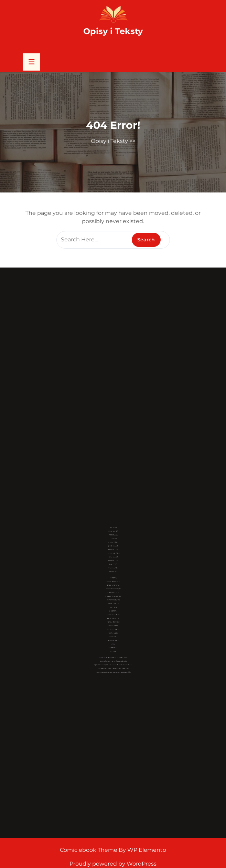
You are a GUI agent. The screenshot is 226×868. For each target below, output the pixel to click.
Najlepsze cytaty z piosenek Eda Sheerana (113, 636)
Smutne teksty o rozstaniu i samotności (113, 630)
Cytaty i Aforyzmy (113, 588)
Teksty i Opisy (113, 616)
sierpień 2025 (113, 574)
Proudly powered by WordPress (113, 864)
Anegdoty (113, 584)
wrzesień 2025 (113, 572)
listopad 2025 (113, 568)
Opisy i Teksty (113, 31)
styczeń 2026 (113, 563)
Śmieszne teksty (113, 614)
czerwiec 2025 (113, 579)
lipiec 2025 (113, 576)
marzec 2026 (113, 559)
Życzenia (113, 626)
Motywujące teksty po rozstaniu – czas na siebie (113, 639)
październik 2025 (113, 570)
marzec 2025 (113, 581)
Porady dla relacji (113, 610)
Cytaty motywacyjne (113, 590)
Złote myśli (113, 624)
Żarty (113, 622)
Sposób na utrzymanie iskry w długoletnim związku (113, 634)
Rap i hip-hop (113, 612)
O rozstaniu (113, 603)
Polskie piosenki (113, 608)
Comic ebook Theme (89, 850)
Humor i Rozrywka (113, 597)
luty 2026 (113, 561)
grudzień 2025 (113, 566)
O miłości (113, 601)
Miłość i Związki (113, 599)
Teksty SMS (113, 618)
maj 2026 (113, 555)
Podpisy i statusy (113, 605)
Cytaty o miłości (113, 593)
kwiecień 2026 (113, 557)
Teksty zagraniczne (113, 620)
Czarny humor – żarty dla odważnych (113, 632)
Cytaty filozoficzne (113, 586)
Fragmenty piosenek (113, 595)
